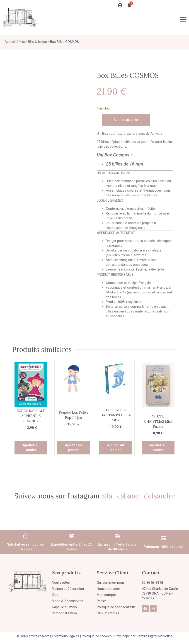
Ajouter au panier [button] (31, 448)
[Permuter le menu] (183, 19)
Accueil (10, 42)
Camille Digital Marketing (154, 636)
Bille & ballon (38, 42)
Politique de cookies (97, 636)
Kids (22, 42)
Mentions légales (67, 636)
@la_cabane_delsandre (138, 496)
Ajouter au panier (126, 120)
